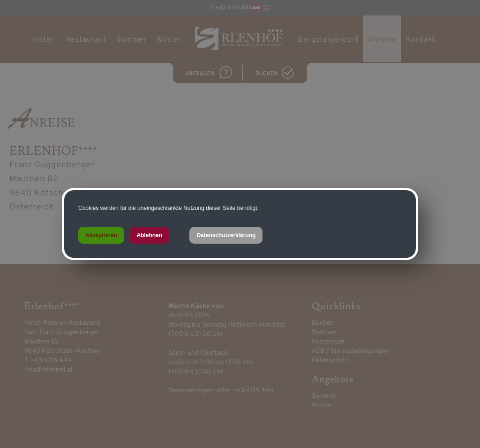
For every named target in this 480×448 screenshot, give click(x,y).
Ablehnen (149, 235)
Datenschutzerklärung (226, 235)
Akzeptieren (101, 235)
